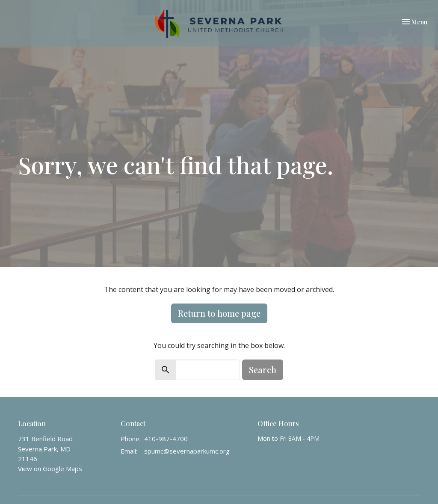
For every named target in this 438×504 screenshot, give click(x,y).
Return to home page (219, 313)
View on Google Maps (50, 469)
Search (263, 370)
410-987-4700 (166, 439)
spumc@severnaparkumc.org (187, 451)
